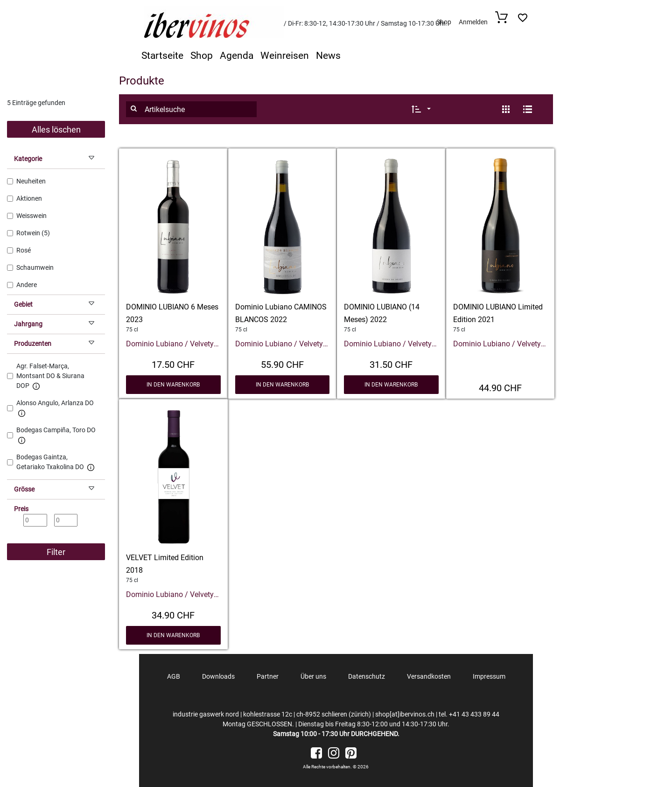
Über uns (313, 676)
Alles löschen (56, 130)
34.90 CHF (173, 614)
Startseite (162, 56)
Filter (56, 552)
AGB (174, 676)
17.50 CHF (173, 364)
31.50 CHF (391, 364)
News (328, 56)
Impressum (489, 676)
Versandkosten (429, 676)
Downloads (218, 676)
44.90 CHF (500, 387)
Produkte (142, 81)
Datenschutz (367, 676)
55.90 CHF (282, 364)
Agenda (237, 56)
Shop (444, 22)
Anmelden (473, 22)
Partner (268, 676)
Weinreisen (285, 56)
